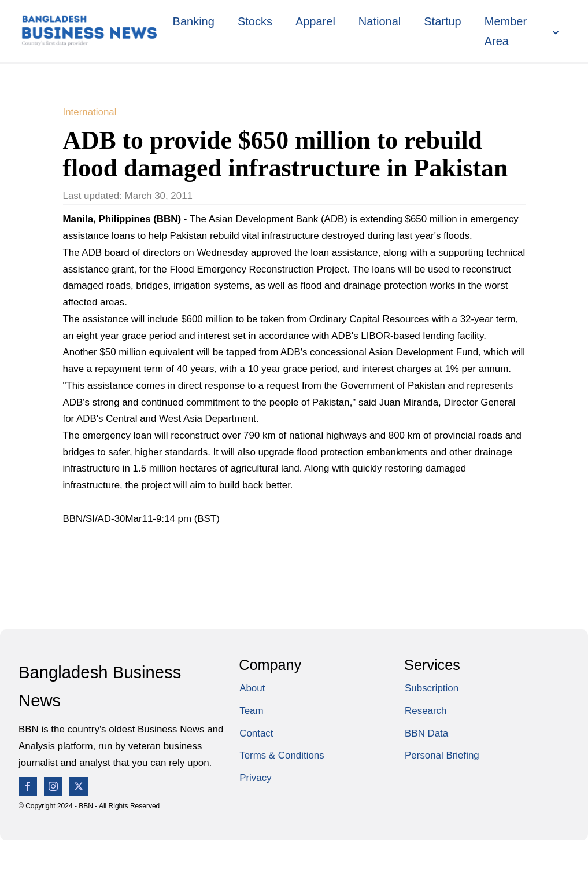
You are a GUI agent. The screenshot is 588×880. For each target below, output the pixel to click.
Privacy (255, 778)
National (380, 21)
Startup (442, 21)
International (90, 112)
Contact (256, 733)
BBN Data (426, 733)
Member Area (506, 31)
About (252, 688)
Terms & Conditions (282, 755)
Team (251, 711)
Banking (194, 21)
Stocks (255, 21)
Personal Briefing (442, 755)
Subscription (432, 688)
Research (426, 711)
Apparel (315, 21)
